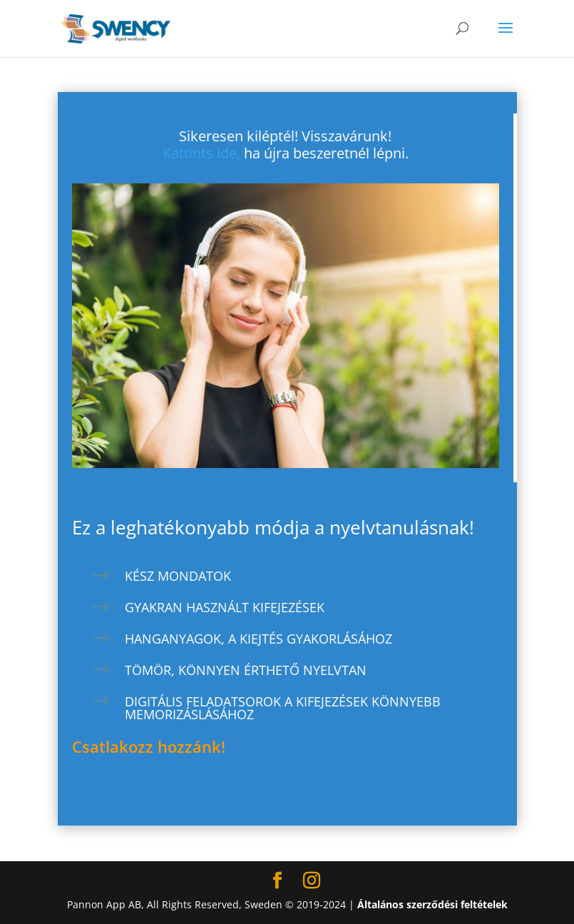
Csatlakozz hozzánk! (149, 746)
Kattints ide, (201, 153)
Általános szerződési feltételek (432, 904)
